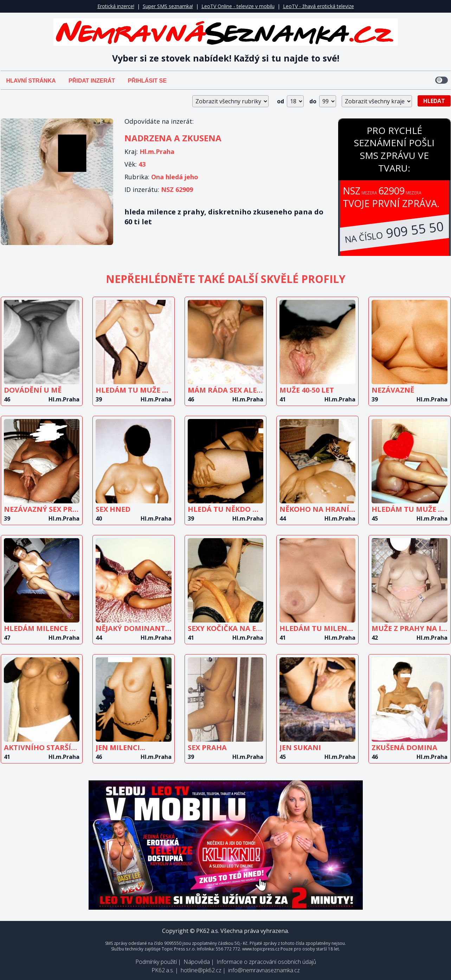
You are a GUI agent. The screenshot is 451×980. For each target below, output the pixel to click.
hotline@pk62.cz (201, 970)
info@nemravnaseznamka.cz (264, 970)
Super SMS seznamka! (168, 6)
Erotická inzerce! (116, 6)
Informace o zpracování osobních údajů (266, 962)
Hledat (434, 101)
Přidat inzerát (92, 81)
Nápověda (197, 962)
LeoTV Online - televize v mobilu (238, 6)
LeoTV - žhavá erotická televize (318, 6)
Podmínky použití (156, 962)
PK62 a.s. (163, 970)
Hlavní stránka (31, 81)
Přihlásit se (147, 81)
